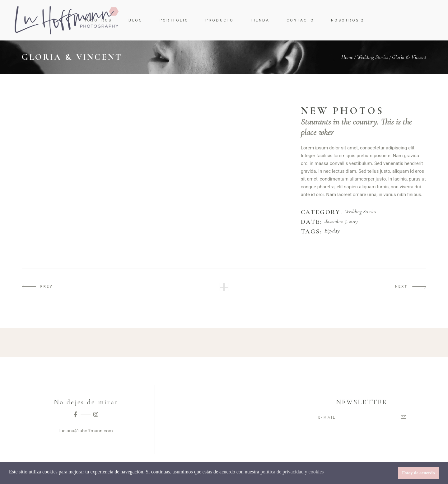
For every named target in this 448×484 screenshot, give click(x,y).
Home (347, 57)
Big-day (332, 231)
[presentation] (38, 109)
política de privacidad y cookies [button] (292, 472)
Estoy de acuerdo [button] (418, 473)
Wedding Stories (372, 57)
